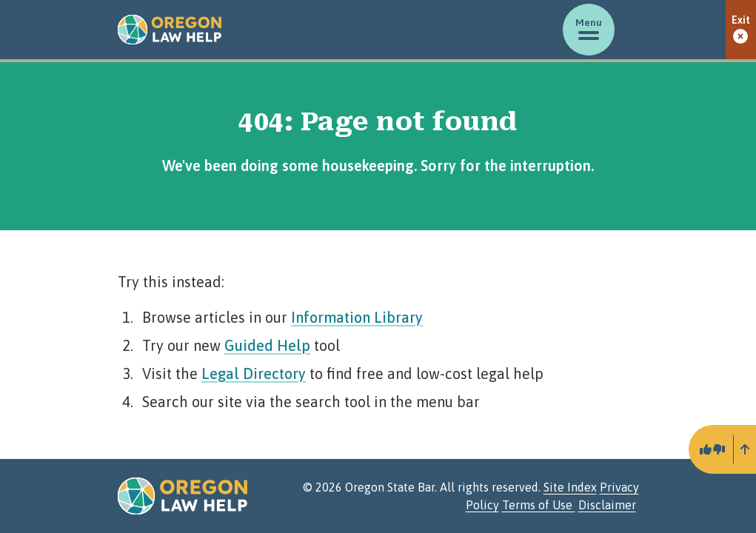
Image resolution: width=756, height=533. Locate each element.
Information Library (357, 317)
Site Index (570, 487)
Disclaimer (607, 505)
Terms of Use (539, 505)
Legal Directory (254, 373)
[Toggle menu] (589, 30)
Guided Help (267, 345)
